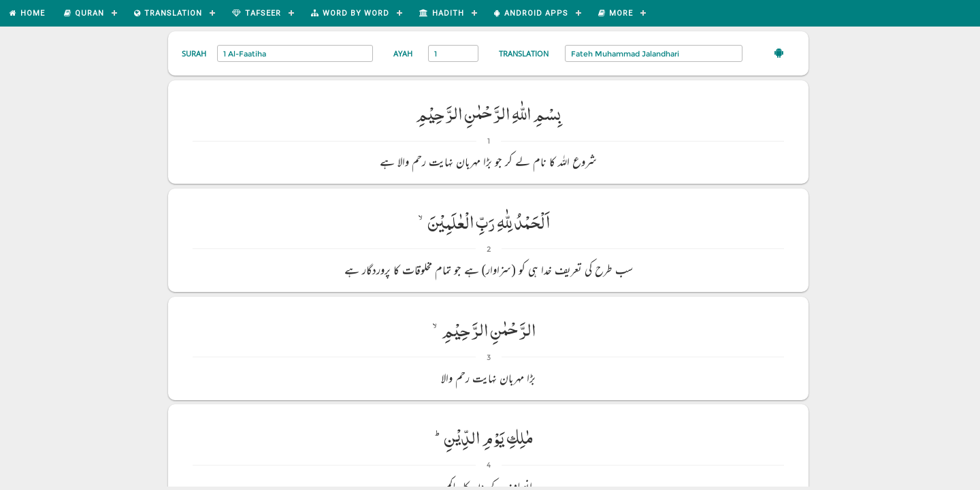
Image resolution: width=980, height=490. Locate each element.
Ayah (403, 53)
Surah (194, 53)
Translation (524, 53)
